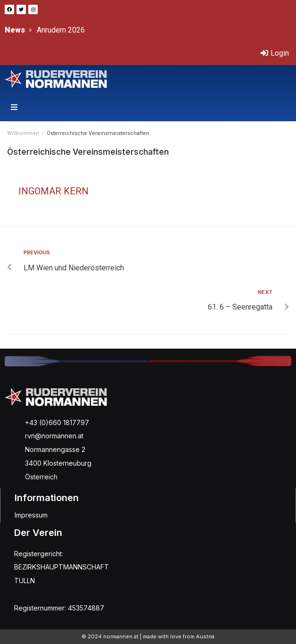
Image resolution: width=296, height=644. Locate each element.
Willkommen (23, 133)
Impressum (31, 515)
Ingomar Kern (53, 191)
